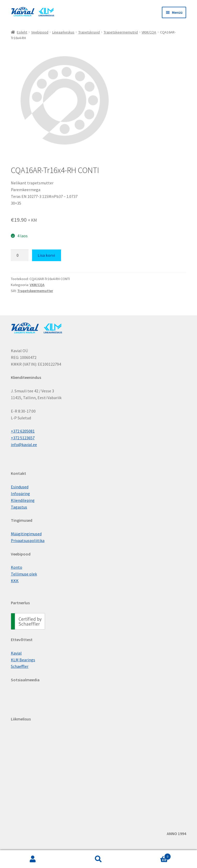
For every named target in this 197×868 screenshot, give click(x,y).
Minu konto (33, 859)
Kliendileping (23, 500)
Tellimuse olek (24, 574)
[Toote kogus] (20, 255)
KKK (15, 581)
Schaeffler (20, 666)
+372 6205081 (23, 431)
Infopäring (20, 494)
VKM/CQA (149, 32)
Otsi (98, 859)
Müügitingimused (26, 534)
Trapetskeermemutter (35, 291)
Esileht (22, 32)
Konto (17, 567)
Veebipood (40, 32)
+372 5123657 (23, 438)
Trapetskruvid (89, 32)
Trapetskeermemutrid (121, 32)
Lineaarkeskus (63, 32)
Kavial (16, 653)
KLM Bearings (23, 660)
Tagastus (19, 507)
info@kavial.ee (24, 445)
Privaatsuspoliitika (28, 540)
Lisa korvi (46, 255)
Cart (151, 855)
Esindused (20, 487)
